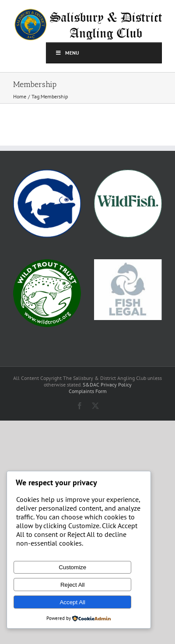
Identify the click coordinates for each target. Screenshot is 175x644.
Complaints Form (88, 391)
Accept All (72, 602)
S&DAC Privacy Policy (107, 385)
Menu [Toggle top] (67, 53)
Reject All (73, 585)
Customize (72, 567)
